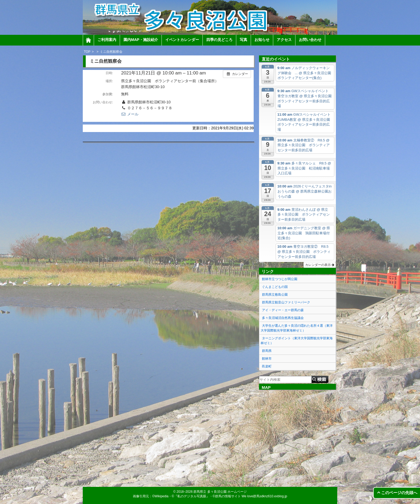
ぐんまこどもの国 (275, 287)
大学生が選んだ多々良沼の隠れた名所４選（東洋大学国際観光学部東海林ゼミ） (297, 328)
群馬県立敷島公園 (275, 295)
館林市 (267, 359)
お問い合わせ (310, 40)
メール (130, 114)
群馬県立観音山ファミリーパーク (286, 302)
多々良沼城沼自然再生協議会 (283, 318)
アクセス (284, 40)
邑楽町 (267, 366)
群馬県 (267, 351)
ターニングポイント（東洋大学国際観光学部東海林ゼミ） (297, 341)
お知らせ (262, 40)
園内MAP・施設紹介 (141, 40)
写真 (243, 40)
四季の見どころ (219, 40)
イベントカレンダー (182, 40)
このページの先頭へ (399, 493)
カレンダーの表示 (320, 265)
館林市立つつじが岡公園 (280, 279)
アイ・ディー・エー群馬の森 (283, 310)
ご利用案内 (107, 40)
